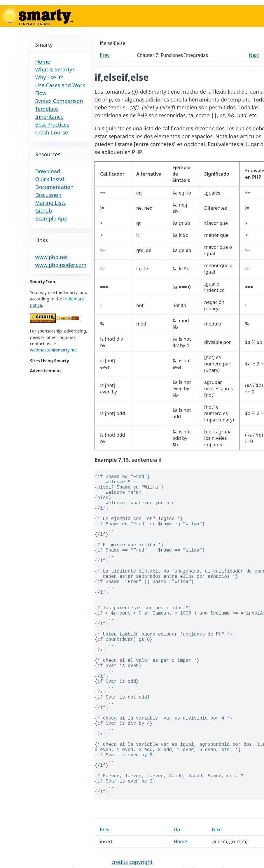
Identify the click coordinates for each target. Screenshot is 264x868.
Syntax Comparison (59, 101)
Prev (105, 55)
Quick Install (51, 179)
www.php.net (52, 257)
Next (254, 55)
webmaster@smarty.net (54, 350)
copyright (141, 862)
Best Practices (52, 125)
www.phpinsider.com (61, 265)
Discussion (48, 195)
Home (43, 62)
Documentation (55, 187)
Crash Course (52, 132)
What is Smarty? (55, 69)
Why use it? (49, 77)
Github (44, 211)
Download (48, 171)
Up (177, 829)
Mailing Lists (51, 203)
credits (120, 862)
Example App (51, 218)
